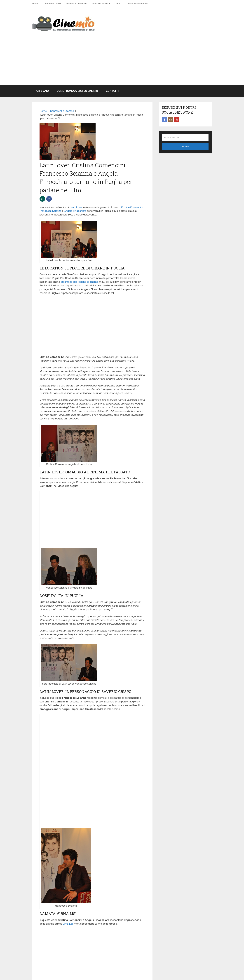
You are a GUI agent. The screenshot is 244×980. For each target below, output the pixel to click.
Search (185, 147)
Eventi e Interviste (100, 4)
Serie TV (119, 4)
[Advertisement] (122, 62)
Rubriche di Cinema (75, 4)
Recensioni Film (51, 4)
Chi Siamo (43, 91)
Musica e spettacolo (138, 4)
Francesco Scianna (50, 211)
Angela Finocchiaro (75, 211)
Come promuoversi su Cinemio (77, 91)
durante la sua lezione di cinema (79, 282)
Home (35, 4)
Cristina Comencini (132, 207)
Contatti (112, 91)
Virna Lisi (68, 924)
